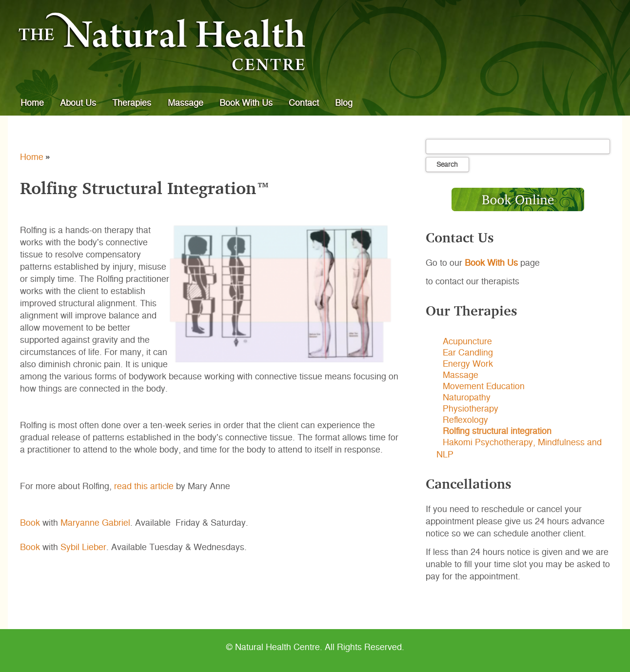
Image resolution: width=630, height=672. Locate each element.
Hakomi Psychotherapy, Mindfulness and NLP (519, 449)
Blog (344, 103)
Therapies (132, 103)
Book (30, 523)
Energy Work (468, 364)
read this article (144, 486)
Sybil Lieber (83, 547)
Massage (186, 103)
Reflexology (465, 420)
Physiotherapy (471, 409)
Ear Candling (468, 353)
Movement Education (484, 387)
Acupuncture (467, 342)
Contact (304, 103)
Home (32, 103)
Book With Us (246, 103)
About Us (78, 103)
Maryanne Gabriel (95, 523)
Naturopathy (467, 398)
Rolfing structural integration (497, 432)
